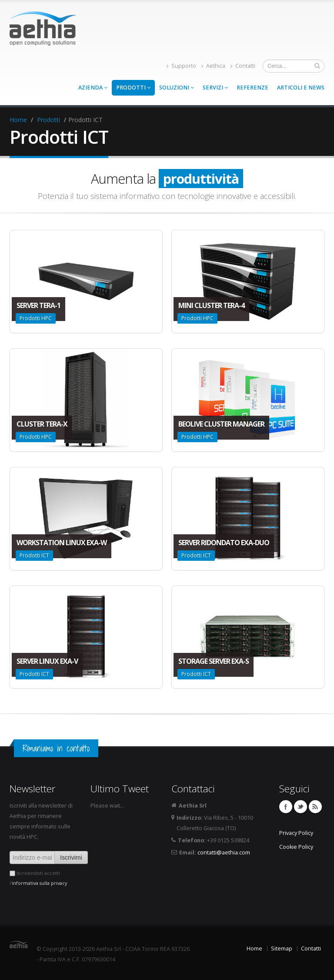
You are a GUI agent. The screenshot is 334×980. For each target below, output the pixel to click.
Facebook (286, 807)
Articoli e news (301, 88)
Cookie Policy (296, 847)
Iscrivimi (71, 857)
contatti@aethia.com (224, 853)
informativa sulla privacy (39, 883)
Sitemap (282, 949)
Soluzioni (177, 88)
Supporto (181, 66)
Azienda (93, 88)
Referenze (252, 88)
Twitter (301, 807)
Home (18, 120)
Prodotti (133, 88)
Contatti (243, 66)
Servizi (215, 88)
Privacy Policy (296, 833)
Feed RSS (315, 807)
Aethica (213, 66)
